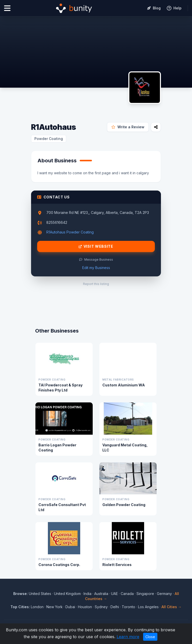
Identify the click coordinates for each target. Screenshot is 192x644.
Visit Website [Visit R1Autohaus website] (96, 246)
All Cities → (172, 607)
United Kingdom (67, 594)
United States (40, 594)
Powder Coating (49, 139)
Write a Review (128, 127)
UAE (114, 594)
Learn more (128, 637)
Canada (127, 594)
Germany (164, 594)
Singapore (145, 594)
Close (150, 637)
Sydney (101, 607)
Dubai (70, 607)
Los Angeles (148, 607)
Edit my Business (96, 268)
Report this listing (96, 284)
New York (54, 607)
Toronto (128, 607)
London (37, 607)
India (87, 594)
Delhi (115, 607)
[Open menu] (7, 8)
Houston (85, 607)
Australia (101, 594)
